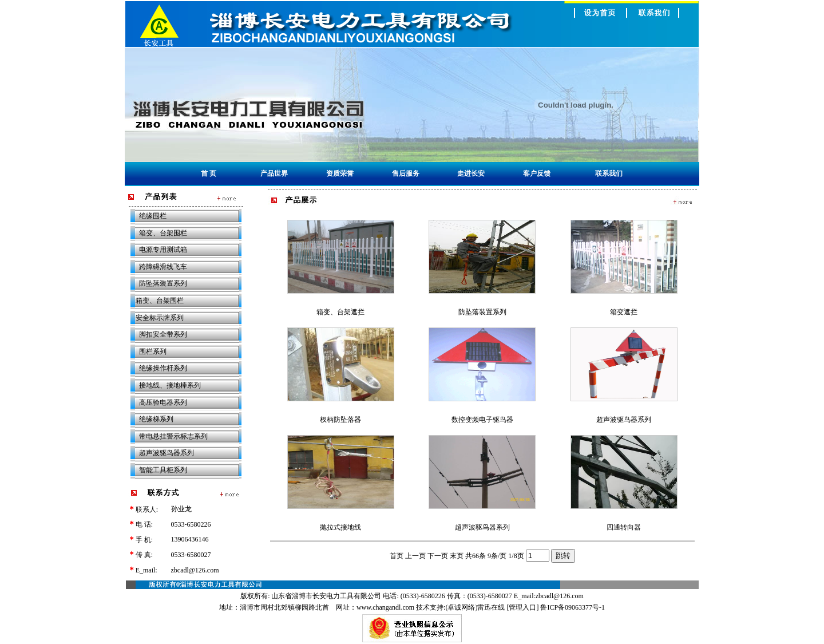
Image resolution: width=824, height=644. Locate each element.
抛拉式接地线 (340, 527)
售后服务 (406, 173)
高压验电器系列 (163, 402)
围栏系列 (149, 351)
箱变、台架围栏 (163, 233)
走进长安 (471, 173)
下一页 (438, 556)
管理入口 (522, 607)
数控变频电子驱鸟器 (482, 420)
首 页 (209, 173)
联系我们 (609, 173)
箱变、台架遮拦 (340, 312)
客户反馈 (537, 173)
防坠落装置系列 (160, 283)
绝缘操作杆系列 (160, 368)
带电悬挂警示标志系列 (173, 436)
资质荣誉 (340, 173)
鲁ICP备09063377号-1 (573, 607)
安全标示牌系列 (160, 318)
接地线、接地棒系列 (170, 385)
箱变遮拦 (624, 312)
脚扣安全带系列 (163, 334)
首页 (397, 556)
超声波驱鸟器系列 (167, 453)
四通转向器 (624, 527)
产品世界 (274, 173)
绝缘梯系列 (156, 419)
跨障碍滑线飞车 (163, 267)
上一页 (415, 556)
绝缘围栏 (153, 216)
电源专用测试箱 (163, 250)
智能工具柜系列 (163, 470)
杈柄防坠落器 (340, 420)
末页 (457, 556)
